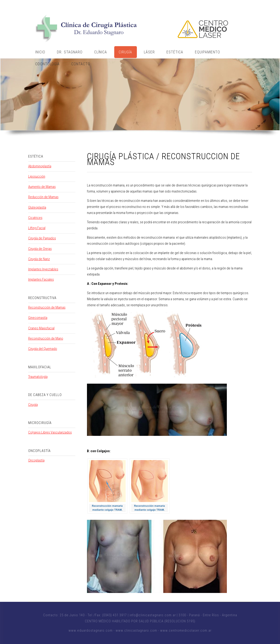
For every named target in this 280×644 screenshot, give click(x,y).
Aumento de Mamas (42, 187)
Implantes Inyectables (43, 269)
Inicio (40, 52)
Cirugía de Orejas (40, 249)
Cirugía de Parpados (42, 238)
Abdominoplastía (40, 166)
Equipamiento (208, 52)
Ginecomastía (38, 318)
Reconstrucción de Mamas (47, 307)
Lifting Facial (37, 228)
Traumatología (38, 377)
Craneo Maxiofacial (41, 328)
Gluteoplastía (37, 207)
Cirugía (125, 52)
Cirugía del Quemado (43, 349)
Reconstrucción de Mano (46, 338)
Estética (175, 52)
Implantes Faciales (41, 279)
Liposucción (37, 176)
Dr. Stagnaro (70, 52)
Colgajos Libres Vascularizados (50, 432)
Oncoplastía (36, 460)
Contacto (81, 64)
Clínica (101, 52)
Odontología (47, 64)
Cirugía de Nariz (39, 259)
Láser (149, 52)
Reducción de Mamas (43, 197)
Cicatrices (35, 218)
